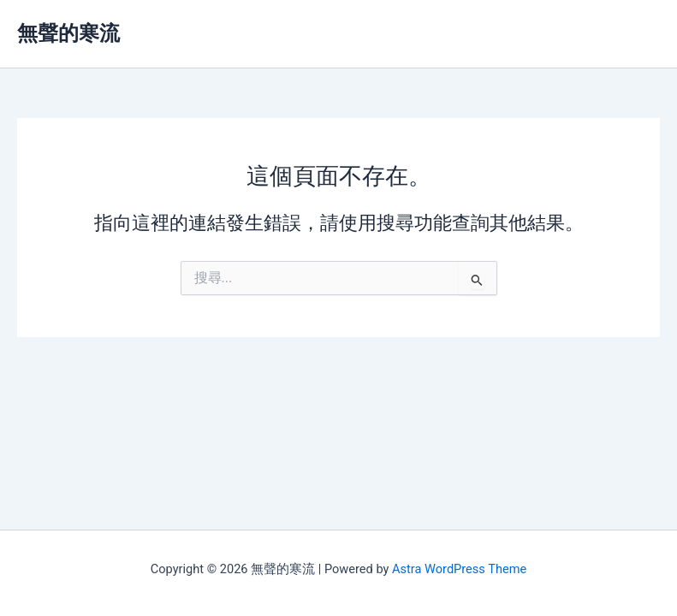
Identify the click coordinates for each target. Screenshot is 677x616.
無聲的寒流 (68, 33)
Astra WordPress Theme (459, 569)
